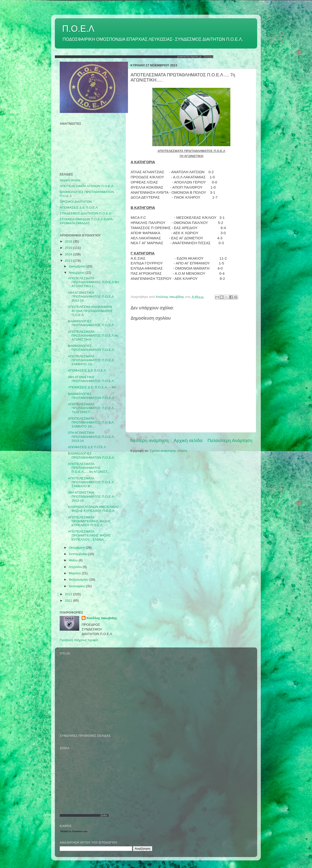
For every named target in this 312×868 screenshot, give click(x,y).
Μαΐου (74, 560)
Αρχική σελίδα (188, 440)
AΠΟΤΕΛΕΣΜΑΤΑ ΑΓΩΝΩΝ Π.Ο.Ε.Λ (87, 186)
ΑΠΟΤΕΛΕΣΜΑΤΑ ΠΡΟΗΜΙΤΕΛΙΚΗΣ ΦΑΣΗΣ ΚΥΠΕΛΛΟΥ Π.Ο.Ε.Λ (89, 521)
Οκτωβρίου (77, 548)
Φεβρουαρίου (79, 580)
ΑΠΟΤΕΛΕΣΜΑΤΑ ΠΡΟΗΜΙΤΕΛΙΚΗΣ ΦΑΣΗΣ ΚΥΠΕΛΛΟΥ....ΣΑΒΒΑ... (89, 535)
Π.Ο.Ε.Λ (78, 29)
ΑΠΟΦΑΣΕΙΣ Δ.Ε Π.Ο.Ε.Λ (79, 207)
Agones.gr (196, 57)
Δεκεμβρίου (78, 266)
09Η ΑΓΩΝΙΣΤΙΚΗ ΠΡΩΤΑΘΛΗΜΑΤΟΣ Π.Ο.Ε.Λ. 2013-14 (91, 297)
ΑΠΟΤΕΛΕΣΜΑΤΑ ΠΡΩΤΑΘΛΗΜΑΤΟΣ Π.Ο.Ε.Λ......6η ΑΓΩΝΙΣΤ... (89, 468)
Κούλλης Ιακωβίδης (102, 618)
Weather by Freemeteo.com (74, 831)
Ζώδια (104, 815)
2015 (69, 248)
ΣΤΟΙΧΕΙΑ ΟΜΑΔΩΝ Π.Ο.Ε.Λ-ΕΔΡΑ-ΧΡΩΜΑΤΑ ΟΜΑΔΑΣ (87, 221)
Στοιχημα (208, 57)
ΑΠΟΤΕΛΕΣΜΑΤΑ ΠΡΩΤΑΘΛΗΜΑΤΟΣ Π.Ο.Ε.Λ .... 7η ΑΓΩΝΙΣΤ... (93, 408)
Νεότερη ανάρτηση (150, 440)
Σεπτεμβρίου (78, 554)
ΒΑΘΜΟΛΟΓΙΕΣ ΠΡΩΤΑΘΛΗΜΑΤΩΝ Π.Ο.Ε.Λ (91, 348)
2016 (69, 241)
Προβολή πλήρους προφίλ (79, 640)
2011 (69, 601)
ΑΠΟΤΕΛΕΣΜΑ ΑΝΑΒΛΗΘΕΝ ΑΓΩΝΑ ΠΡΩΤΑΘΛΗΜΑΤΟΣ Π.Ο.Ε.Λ (90, 311)
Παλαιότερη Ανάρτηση (230, 440)
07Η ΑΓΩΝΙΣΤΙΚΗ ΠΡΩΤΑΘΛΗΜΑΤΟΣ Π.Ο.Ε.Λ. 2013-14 (91, 437)
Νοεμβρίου (77, 273)
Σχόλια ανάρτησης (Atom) (169, 451)
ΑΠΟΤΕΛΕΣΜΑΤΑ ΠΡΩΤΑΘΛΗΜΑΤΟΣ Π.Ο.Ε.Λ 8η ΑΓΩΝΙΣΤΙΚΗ (93, 336)
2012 (69, 594)
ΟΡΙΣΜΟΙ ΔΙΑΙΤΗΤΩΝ (76, 202)
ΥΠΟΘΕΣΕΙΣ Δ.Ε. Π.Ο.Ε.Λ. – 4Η (92, 387)
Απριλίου (76, 567)
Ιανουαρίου (77, 586)
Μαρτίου (75, 573)
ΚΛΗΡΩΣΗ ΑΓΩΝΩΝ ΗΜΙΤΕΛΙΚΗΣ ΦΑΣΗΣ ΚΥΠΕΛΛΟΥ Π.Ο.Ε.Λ (94, 509)
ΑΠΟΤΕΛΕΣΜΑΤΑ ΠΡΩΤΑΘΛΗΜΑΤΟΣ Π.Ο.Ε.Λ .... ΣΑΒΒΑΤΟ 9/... (93, 482)
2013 (69, 261)
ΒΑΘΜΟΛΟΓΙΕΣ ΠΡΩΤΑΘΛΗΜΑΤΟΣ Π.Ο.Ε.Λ (91, 323)
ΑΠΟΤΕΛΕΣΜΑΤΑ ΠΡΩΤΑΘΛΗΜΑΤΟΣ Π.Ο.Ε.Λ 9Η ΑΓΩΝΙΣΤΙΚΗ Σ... (93, 282)
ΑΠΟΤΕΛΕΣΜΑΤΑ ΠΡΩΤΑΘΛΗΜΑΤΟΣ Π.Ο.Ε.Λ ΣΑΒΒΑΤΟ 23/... (91, 360)
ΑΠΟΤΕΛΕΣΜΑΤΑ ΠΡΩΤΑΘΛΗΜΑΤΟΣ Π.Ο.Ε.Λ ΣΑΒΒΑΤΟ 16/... (91, 422)
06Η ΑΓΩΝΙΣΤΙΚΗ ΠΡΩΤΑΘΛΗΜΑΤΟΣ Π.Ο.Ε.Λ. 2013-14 (91, 496)
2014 (69, 254)
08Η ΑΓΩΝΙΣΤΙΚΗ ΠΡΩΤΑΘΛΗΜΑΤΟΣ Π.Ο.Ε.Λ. (91, 379)
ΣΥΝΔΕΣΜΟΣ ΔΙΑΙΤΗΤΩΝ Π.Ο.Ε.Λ (85, 213)
